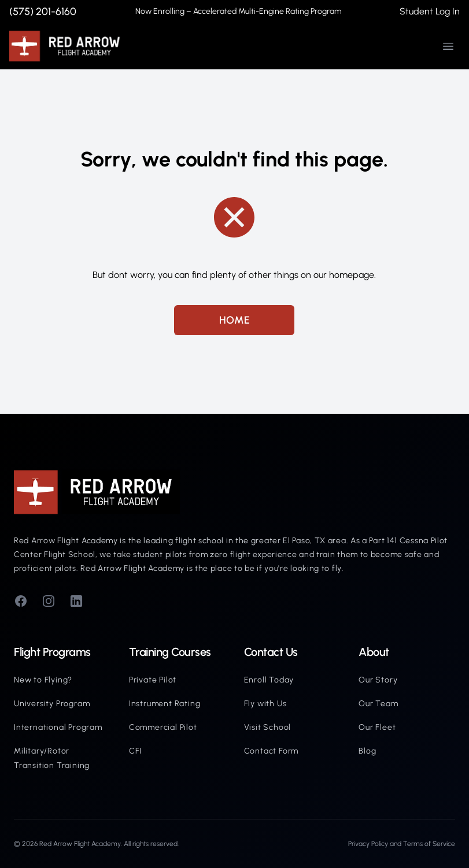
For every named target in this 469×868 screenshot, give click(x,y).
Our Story (378, 680)
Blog (367, 751)
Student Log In (430, 11)
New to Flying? (43, 680)
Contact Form (272, 751)
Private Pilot (153, 680)
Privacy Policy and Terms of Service (402, 844)
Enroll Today (269, 680)
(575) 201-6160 (43, 12)
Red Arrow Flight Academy (80, 844)
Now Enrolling (238, 11)
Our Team (378, 704)
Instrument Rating (165, 704)
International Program (58, 727)
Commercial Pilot (163, 727)
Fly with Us (265, 704)
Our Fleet (377, 727)
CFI (135, 751)
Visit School (268, 727)
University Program (52, 704)
